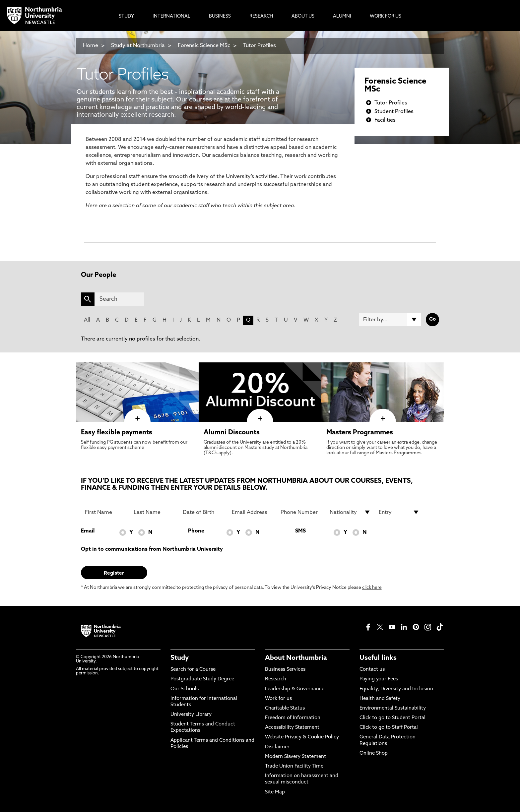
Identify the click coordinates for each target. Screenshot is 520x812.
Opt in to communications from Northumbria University (152, 549)
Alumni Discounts (232, 433)
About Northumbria (296, 658)
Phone (196, 531)
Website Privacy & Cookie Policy (302, 737)
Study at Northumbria (138, 46)
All (87, 320)
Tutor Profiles (260, 46)
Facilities (385, 120)
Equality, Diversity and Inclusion (396, 689)
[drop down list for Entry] (399, 512)
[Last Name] (154, 512)
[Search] (119, 299)
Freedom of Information (293, 718)
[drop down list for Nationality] (350, 512)
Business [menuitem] (220, 16)
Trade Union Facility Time (294, 766)
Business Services (285, 670)
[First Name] (105, 512)
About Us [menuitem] (303, 16)
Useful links (378, 658)
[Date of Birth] (203, 512)
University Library (191, 715)
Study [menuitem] (126, 16)
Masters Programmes (360, 433)
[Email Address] (252, 512)
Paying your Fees (379, 679)
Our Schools (185, 689)
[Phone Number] (301, 512)
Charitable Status (285, 708)
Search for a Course (193, 670)
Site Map (275, 792)
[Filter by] (390, 320)
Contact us (372, 670)
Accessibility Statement (292, 728)
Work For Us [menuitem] (386, 16)
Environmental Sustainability (393, 708)
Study (180, 658)
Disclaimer (277, 747)
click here (372, 588)
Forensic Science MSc (204, 46)
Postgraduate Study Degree (202, 679)
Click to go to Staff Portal (389, 728)
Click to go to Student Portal (392, 718)
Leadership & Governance (295, 689)
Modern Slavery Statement (295, 757)
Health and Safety (380, 699)
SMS (300, 531)
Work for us (278, 699)
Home (91, 46)
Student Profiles (394, 112)
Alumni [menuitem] (342, 16)
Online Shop (374, 753)
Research (276, 679)
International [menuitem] (171, 16)
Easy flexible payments (117, 433)
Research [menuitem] (261, 16)
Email (88, 531)
